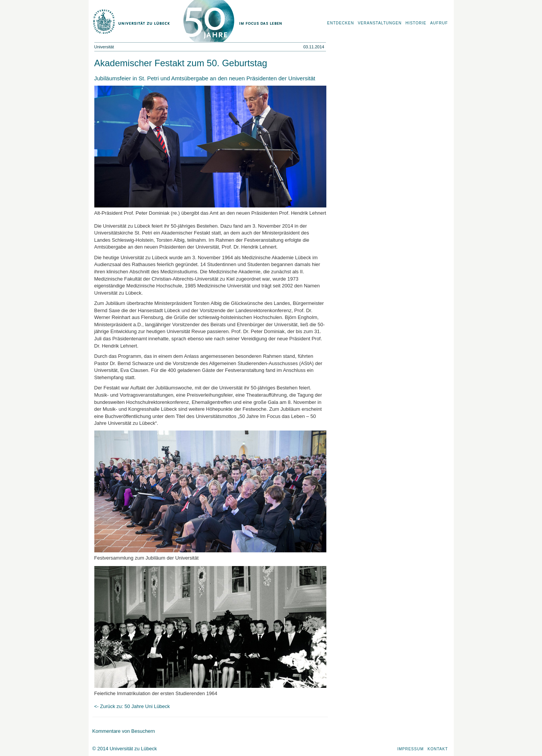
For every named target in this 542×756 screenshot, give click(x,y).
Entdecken (341, 23)
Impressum (410, 749)
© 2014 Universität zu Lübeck (125, 749)
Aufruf (439, 23)
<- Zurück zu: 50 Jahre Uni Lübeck (132, 706)
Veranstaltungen (380, 23)
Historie (416, 23)
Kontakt (438, 749)
